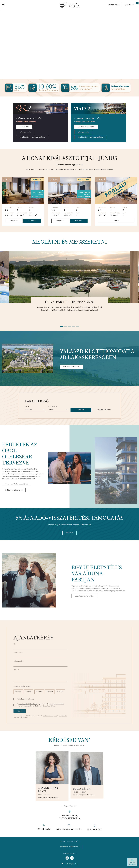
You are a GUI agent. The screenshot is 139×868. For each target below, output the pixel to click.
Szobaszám (52, 416)
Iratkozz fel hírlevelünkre (69, 847)
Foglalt (116, 221)
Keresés (81, 419)
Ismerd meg (24, 127)
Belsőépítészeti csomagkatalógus (33, 137)
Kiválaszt (32, 221)
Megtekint (14, 221)
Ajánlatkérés (131, 4)
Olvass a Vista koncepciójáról (16, 493)
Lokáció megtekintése (14, 499)
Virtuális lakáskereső (71, 367)
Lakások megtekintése (86, 127)
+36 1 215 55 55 (114, 5)
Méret (27, 416)
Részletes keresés (104, 419)
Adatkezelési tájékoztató (69, 864)
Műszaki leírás (25, 132)
